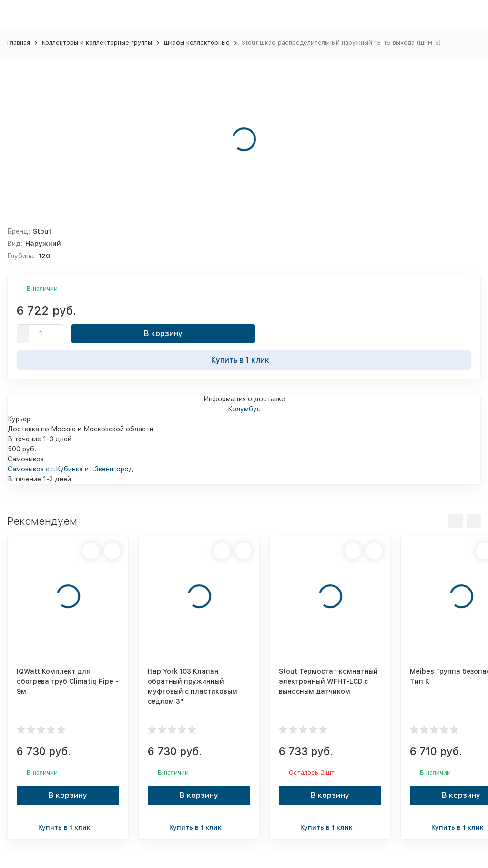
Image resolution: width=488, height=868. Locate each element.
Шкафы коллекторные (197, 43)
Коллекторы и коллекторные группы (97, 43)
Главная (19, 43)
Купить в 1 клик (244, 360)
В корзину (163, 333)
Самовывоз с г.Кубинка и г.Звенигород (71, 469)
